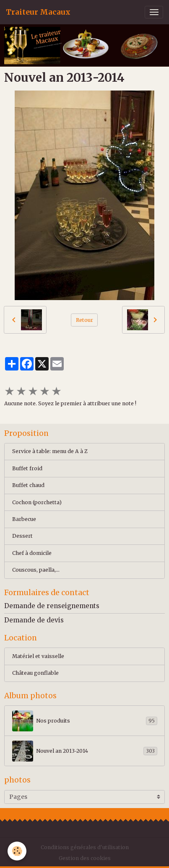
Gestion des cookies (85, 858)
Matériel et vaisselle (38, 656)
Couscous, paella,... (36, 570)
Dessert (22, 536)
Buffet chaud (28, 485)
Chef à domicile (32, 553)
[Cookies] (17, 851)
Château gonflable (35, 673)
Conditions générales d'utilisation (85, 847)
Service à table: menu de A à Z (50, 451)
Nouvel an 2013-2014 (85, 751)
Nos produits (85, 721)
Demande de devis (34, 620)
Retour (84, 320)
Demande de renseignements (52, 606)
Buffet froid (27, 468)
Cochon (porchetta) (37, 502)
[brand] (38, 12)
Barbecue (24, 519)
